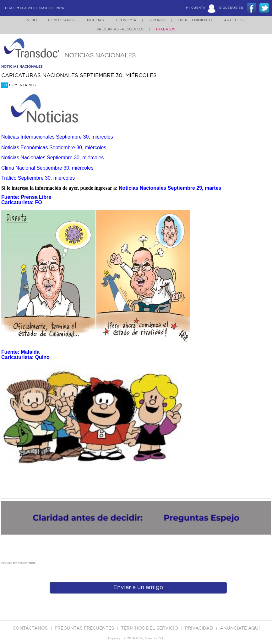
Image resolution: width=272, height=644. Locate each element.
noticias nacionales (22, 67)
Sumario (157, 20)
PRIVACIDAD (200, 628)
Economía (126, 20)
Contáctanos (31, 628)
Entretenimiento (195, 20)
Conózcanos (61, 20)
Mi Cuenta (196, 8)
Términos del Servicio (150, 628)
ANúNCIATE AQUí (240, 628)
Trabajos (165, 29)
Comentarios (19, 85)
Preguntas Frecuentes (120, 29)
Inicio (31, 20)
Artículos (234, 20)
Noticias (95, 20)
